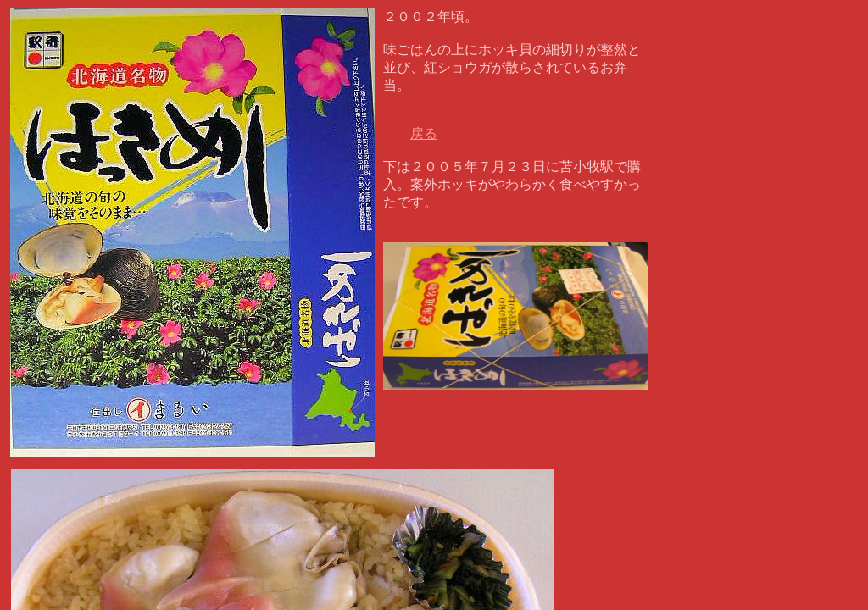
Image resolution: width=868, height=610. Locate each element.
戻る (424, 133)
